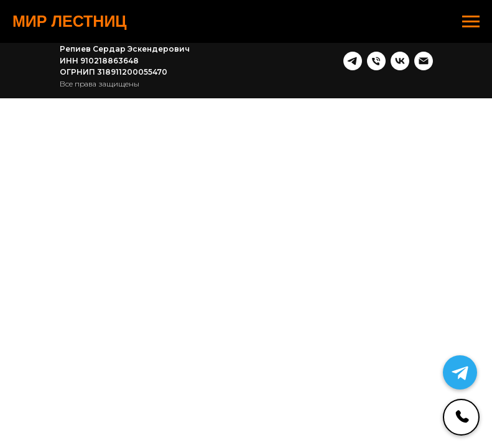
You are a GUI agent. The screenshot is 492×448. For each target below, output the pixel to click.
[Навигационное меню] (471, 22)
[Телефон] (376, 61)
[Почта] (424, 61)
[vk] (400, 61)
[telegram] (353, 61)
